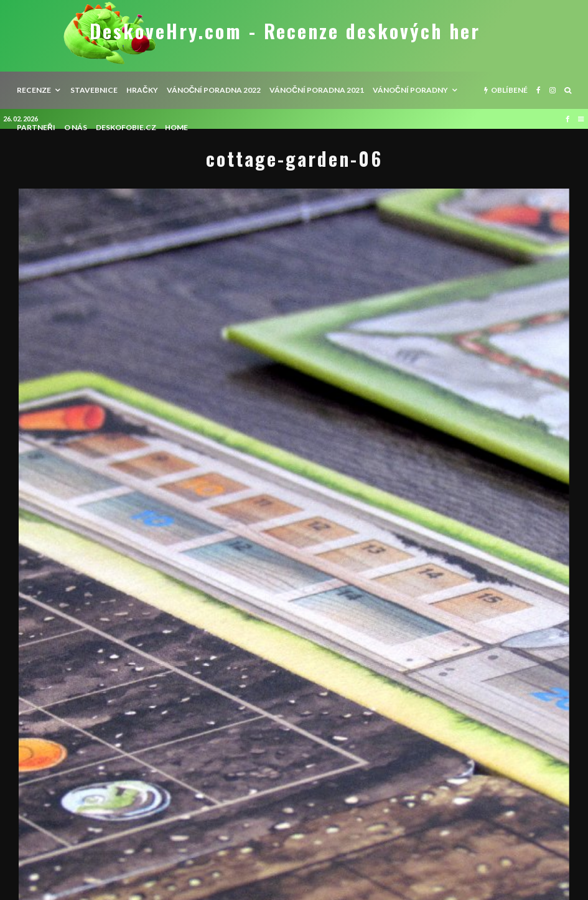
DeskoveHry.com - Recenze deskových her (285, 31)
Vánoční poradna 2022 (214, 90)
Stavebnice (94, 90)
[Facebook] (539, 90)
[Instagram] (553, 90)
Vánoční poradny (410, 90)
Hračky (142, 90)
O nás (76, 127)
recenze (34, 90)
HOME (176, 127)
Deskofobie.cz (126, 127)
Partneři (36, 127)
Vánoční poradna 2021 (317, 90)
